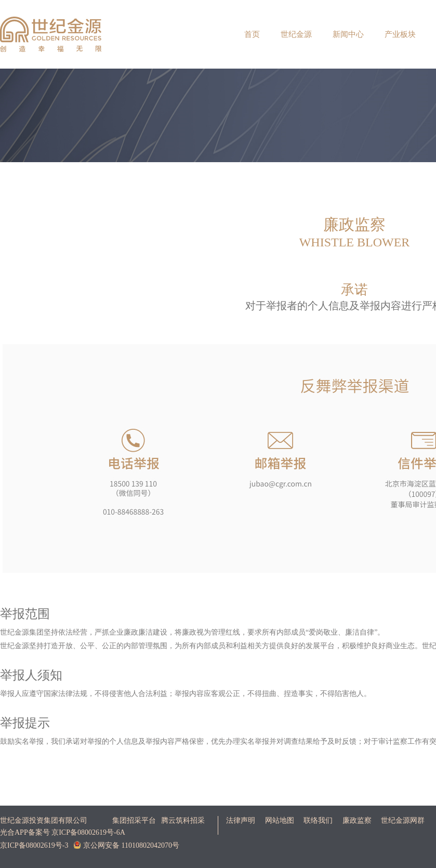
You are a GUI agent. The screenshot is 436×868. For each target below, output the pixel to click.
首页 (252, 34)
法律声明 (241, 820)
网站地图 (280, 820)
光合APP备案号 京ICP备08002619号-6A (63, 832)
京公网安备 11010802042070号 (126, 845)
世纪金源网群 (403, 820)
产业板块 (400, 34)
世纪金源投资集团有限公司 (44, 820)
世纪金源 (296, 34)
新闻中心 (348, 34)
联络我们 (318, 820)
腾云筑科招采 (183, 820)
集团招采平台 (134, 820)
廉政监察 (357, 820)
